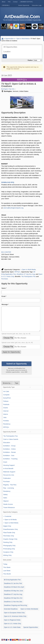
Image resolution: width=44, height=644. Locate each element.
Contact (15, 2)
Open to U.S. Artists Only (12, 624)
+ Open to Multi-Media (28, 269)
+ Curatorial (7, 516)
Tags (17, 383)
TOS (9, 2)
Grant (5, 462)
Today (5, 564)
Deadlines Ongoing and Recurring (15, 605)
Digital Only (7, 526)
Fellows (6, 401)
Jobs (5, 417)
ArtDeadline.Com (22, 17)
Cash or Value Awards (11, 439)
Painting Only (8, 542)
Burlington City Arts (8, 89)
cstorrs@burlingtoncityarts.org (13, 208)
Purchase (5, 279)
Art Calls (6, 391)
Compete (6, 395)
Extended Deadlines (11, 609)
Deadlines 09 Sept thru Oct (13, 598)
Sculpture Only (8, 552)
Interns (6, 414)
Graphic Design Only (10, 539)
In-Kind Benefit (8, 468)
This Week (7, 567)
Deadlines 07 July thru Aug (26, 274)
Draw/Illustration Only (11, 529)
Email (4, 296)
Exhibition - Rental (10, 452)
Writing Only (7, 555)
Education (7, 443)
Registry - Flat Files (10, 485)
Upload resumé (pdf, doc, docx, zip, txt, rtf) (16, 334)
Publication (7, 478)
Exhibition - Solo (9, 455)
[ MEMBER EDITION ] (26, 2)
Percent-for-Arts (9, 475)
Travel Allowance (9, 507)
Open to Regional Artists (12, 620)
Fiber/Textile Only (9, 533)
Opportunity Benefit (9, 432)
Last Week (7, 571)
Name (4, 288)
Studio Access (8, 504)
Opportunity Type (9, 387)
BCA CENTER (6, 252)
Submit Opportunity (24, 5)
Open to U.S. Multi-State (12, 627)
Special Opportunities (31, 627)
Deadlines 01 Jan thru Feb (13, 583)
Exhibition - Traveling (10, 459)
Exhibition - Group (9, 446)
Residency (7, 424)
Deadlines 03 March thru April (14, 587)
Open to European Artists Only (14, 613)
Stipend (6, 501)
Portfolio (6, 421)
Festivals (6, 404)
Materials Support (9, 472)
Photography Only (9, 546)
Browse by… (7, 383)
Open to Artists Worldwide (29, 609)
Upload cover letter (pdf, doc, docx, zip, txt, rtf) (17, 342)
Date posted (7, 560)
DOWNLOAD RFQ (8, 182)
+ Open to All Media (10, 520)
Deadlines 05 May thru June (13, 591)
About (4, 2)
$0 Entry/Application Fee (12, 580)
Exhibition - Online (10, 449)
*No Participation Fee (28, 276)
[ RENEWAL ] (6, 5)
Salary (5, 494)
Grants (6, 408)
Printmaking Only (9, 549)
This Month (7, 574)
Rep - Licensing (9, 488)
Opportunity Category (10, 512)
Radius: (30, 60)
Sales (5, 498)
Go (5, 56)
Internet (6, 411)
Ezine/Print (7, 398)
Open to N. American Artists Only (15, 616)
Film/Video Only (9, 536)
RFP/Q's (17, 272)
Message (5, 304)
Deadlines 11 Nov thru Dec (13, 602)
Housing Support (9, 465)
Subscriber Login (37, 5)
